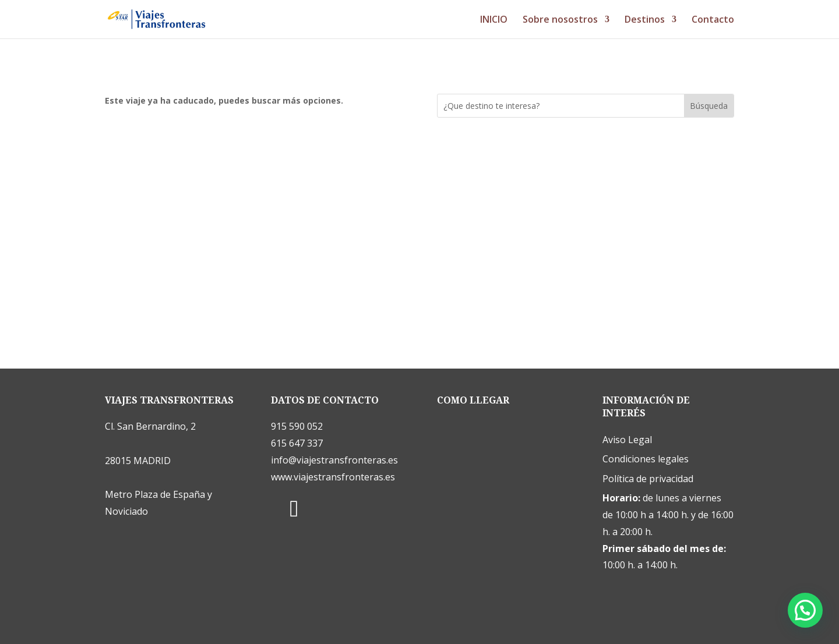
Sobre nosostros (560, 20)
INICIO (494, 20)
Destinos (645, 20)
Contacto (713, 20)
